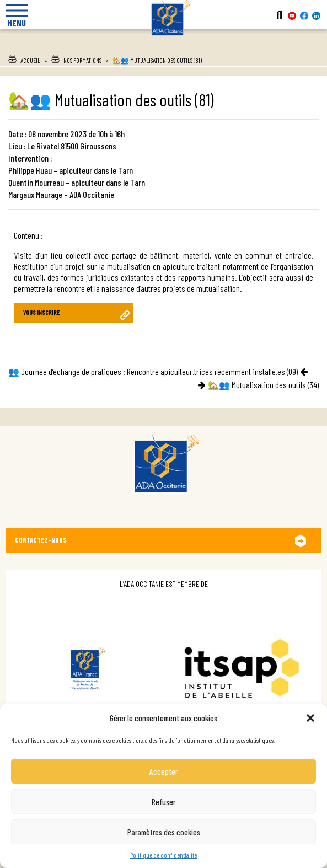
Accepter (163, 771)
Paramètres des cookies (164, 832)
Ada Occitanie (164, 44)
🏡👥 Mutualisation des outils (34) (263, 385)
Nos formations (82, 60)
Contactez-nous (41, 540)
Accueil (30, 60)
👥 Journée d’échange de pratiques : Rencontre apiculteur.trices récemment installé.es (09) (153, 371)
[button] (310, 718)
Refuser (163, 802)
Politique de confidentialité (163, 855)
